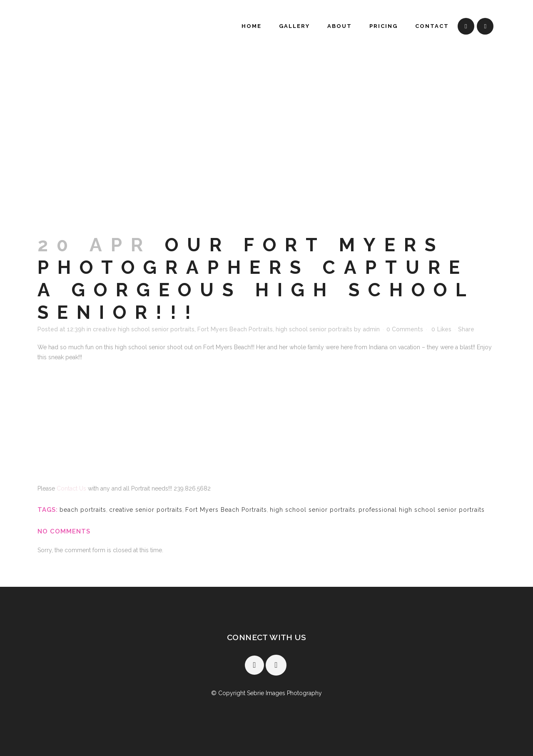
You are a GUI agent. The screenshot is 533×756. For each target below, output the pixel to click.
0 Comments (405, 329)
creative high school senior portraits (144, 329)
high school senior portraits (314, 329)
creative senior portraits (146, 510)
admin (371, 329)
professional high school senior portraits (422, 510)
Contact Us (72, 488)
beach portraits (83, 510)
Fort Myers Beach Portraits (235, 329)
